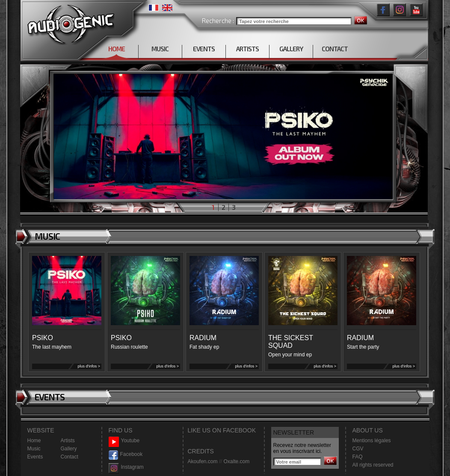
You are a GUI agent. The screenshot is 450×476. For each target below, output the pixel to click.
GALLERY (291, 49)
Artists (68, 441)
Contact (70, 457)
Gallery (69, 449)
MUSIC (160, 49)
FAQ (358, 457)
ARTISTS (247, 49)
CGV (358, 449)
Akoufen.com (203, 461)
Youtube (124, 441)
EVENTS (204, 49)
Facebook (126, 454)
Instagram (126, 467)
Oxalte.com (236, 461)
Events (35, 457)
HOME (117, 49)
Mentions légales (372, 441)
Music (34, 449)
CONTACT (335, 49)
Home (34, 441)
